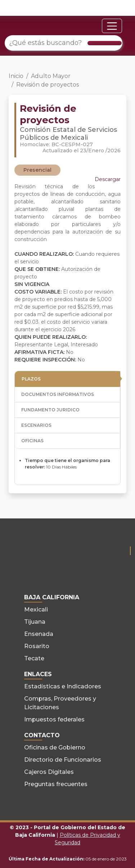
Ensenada (39, 634)
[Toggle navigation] (112, 26)
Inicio (16, 76)
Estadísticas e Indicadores (63, 686)
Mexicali (36, 610)
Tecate (34, 658)
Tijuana (35, 622)
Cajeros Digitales (49, 772)
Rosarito (37, 646)
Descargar (108, 179)
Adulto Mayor (51, 76)
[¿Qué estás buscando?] (64, 43)
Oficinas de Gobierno (55, 747)
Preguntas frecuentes (56, 784)
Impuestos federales (54, 719)
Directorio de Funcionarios (63, 760)
